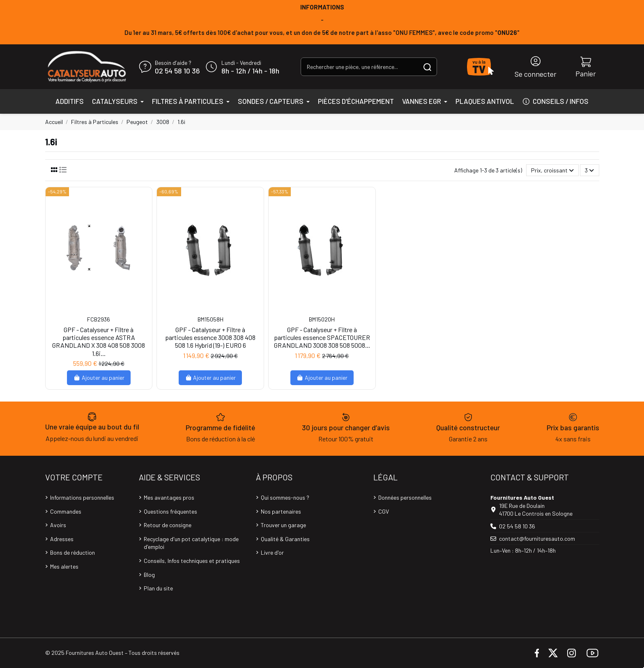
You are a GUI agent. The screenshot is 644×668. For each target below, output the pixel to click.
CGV (384, 511)
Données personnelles (405, 497)
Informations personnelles (82, 497)
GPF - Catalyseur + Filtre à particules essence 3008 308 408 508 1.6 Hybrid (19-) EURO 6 (210, 337)
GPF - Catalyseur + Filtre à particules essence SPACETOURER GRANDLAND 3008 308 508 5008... (322, 337)
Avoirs (58, 525)
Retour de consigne (168, 525)
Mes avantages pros (169, 497)
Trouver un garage (283, 525)
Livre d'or (272, 552)
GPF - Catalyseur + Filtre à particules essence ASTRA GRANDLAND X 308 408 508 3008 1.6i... (99, 341)
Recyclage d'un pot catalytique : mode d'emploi (191, 543)
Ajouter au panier (99, 378)
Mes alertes (64, 566)
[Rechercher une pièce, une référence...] (427, 67)
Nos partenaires (281, 511)
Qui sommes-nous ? (285, 497)
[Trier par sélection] (552, 170)
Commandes (66, 511)
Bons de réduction (72, 552)
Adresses (62, 539)
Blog (149, 575)
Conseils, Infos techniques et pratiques (192, 561)
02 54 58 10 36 (177, 71)
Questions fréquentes (170, 511)
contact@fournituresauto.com (537, 538)
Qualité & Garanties (285, 539)
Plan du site (158, 588)
